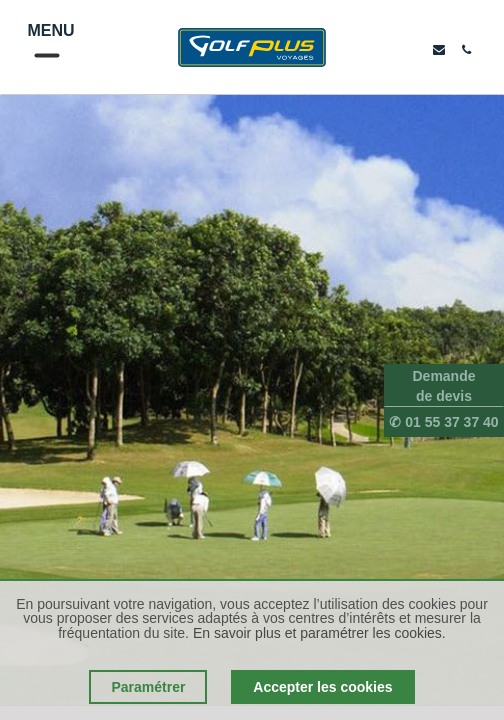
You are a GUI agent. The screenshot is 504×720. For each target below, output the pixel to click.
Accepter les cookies (322, 687)
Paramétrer (148, 687)
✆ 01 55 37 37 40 (443, 422)
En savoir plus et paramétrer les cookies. (319, 633)
